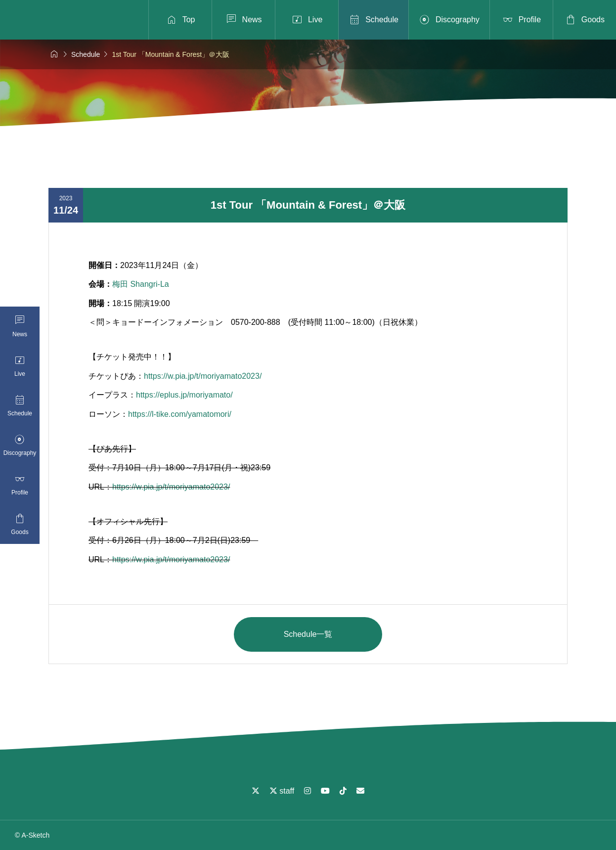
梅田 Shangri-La (141, 284)
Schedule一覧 (308, 634)
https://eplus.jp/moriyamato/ (184, 395)
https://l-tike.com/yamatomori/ (180, 414)
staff (282, 791)
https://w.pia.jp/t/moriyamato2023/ (203, 376)
